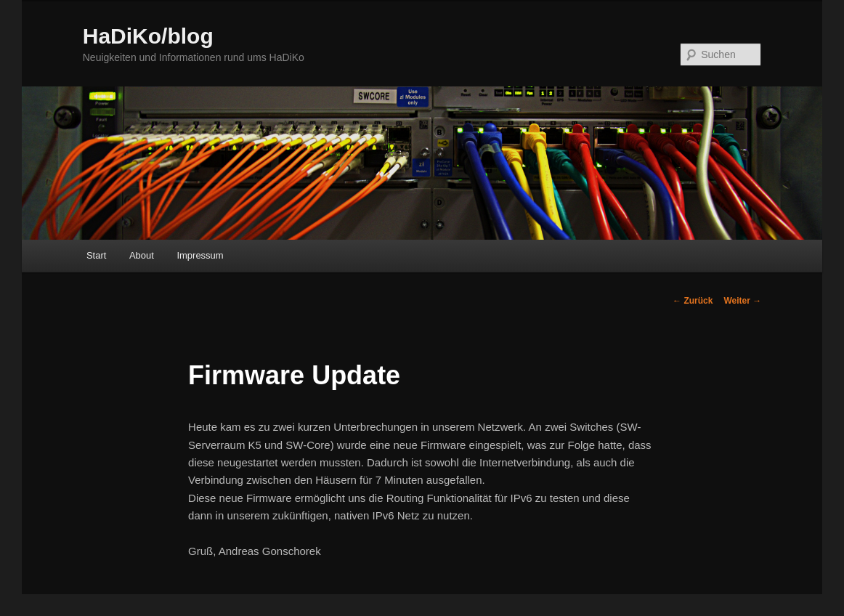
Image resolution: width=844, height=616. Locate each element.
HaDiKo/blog (148, 36)
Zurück (693, 301)
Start (96, 255)
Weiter (742, 301)
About (142, 255)
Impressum (200, 255)
